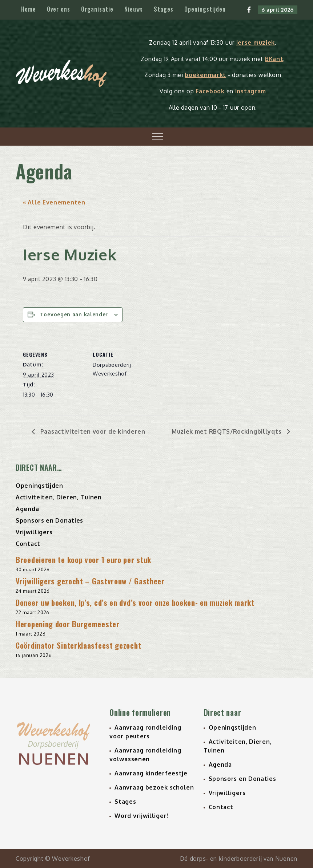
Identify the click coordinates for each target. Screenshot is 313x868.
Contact (28, 544)
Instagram (251, 91)
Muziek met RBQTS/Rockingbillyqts (227, 431)
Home (29, 9)
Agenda (27, 509)
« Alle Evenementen (54, 202)
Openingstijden (205, 9)
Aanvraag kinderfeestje (151, 773)
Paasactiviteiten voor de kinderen (92, 431)
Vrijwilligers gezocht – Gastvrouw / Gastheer (90, 581)
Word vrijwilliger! (141, 816)
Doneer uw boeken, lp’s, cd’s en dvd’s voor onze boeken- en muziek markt (135, 602)
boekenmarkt (205, 75)
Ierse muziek (256, 42)
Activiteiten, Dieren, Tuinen (59, 497)
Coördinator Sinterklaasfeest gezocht (78, 645)
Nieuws (134, 9)
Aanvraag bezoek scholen (154, 787)
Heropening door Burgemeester (68, 624)
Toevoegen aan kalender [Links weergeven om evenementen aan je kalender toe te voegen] (74, 314)
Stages (164, 9)
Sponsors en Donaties (49, 520)
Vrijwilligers (34, 532)
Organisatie (97, 9)
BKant (274, 59)
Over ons (59, 9)
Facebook (210, 91)
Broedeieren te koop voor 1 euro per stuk (83, 559)
